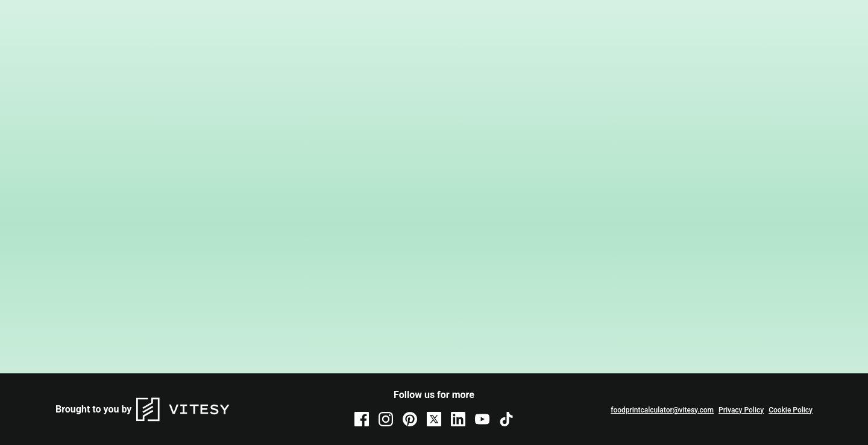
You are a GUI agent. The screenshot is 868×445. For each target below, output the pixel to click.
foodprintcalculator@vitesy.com (662, 410)
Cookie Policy (791, 410)
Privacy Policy (741, 410)
